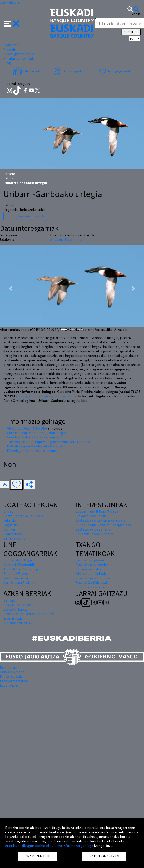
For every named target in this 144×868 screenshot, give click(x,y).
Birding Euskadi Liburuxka (26, 216)
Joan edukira (10, 2)
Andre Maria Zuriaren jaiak (23, 569)
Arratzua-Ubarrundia (66, 239)
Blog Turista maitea (19, 605)
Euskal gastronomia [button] (19, 54)
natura (9, 178)
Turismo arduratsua (18, 623)
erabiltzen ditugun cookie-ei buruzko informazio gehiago (49, 846)
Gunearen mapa (12, 672)
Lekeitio (10, 520)
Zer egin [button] (10, 49)
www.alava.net (61, 396)
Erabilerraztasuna (14, 681)
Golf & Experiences (90, 587)
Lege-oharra (10, 685)
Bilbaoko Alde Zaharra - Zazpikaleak (103, 525)
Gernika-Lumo (14, 538)
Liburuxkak (27, 71)
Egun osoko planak (90, 560)
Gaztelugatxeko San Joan (23, 516)
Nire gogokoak (114, 71)
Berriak (9, 600)
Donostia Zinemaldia (19, 565)
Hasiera (9, 174)
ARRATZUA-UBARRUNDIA (27, 428)
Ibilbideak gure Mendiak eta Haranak (35, 446)
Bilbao (8, 511)
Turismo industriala (90, 569)
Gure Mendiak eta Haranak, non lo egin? (37, 433)
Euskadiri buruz (15, 609)
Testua (135, 14)
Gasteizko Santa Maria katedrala (100, 520)
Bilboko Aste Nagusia (20, 560)
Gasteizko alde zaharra (93, 529)
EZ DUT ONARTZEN (104, 856)
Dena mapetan (69, 71)
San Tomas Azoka (17, 578)
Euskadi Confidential (91, 582)
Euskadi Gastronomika (93, 578)
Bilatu (131, 32)
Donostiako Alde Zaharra (94, 534)
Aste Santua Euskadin (20, 582)
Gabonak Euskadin (17, 573)
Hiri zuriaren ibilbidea (92, 573)
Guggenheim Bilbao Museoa (97, 511)
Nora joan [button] (11, 45)
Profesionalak (11, 676)
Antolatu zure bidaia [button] (19, 58)
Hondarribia (13, 534)
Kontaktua (8, 667)
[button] (12, 23)
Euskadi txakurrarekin (92, 565)
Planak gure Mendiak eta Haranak (33, 451)
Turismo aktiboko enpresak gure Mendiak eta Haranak (48, 442)
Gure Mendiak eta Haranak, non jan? (34, 437)
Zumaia (9, 529)
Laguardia (11, 525)
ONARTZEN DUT (37, 856)
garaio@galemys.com (32, 396)
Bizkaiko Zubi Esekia (91, 516)
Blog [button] (7, 63)
